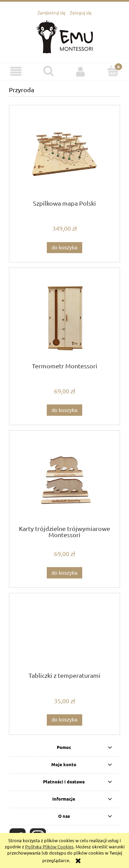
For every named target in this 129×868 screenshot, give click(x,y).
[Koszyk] (113, 71)
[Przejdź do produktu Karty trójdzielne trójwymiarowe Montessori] (64, 480)
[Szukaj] (49, 71)
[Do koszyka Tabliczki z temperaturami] (64, 720)
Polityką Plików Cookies (49, 847)
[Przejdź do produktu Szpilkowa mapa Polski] (64, 155)
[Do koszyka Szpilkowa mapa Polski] (64, 248)
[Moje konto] (81, 71)
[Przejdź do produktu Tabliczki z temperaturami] (64, 635)
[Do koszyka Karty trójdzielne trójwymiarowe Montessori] (64, 573)
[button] (16, 71)
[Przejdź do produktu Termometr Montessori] (64, 318)
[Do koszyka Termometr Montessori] (64, 410)
